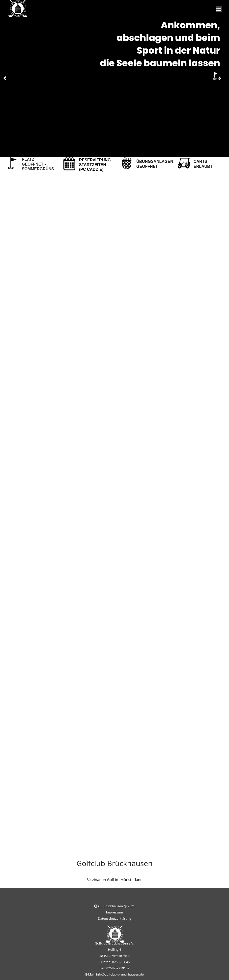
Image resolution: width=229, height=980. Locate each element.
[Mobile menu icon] (219, 9)
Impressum (115, 912)
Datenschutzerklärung (114, 918)
